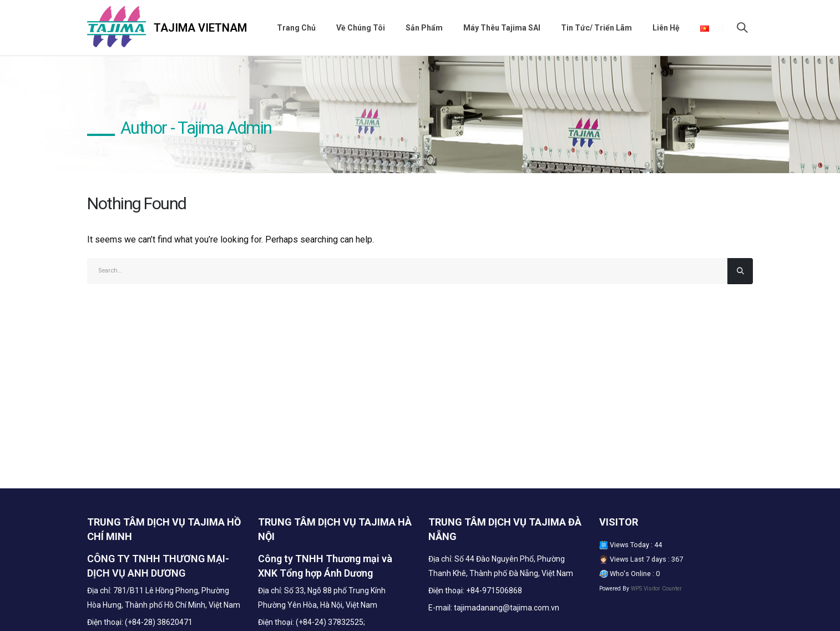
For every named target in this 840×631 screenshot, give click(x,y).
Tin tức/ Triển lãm (596, 28)
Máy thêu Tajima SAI (502, 28)
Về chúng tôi (361, 28)
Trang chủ (296, 28)
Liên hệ (666, 28)
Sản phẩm (424, 28)
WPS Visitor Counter (656, 589)
